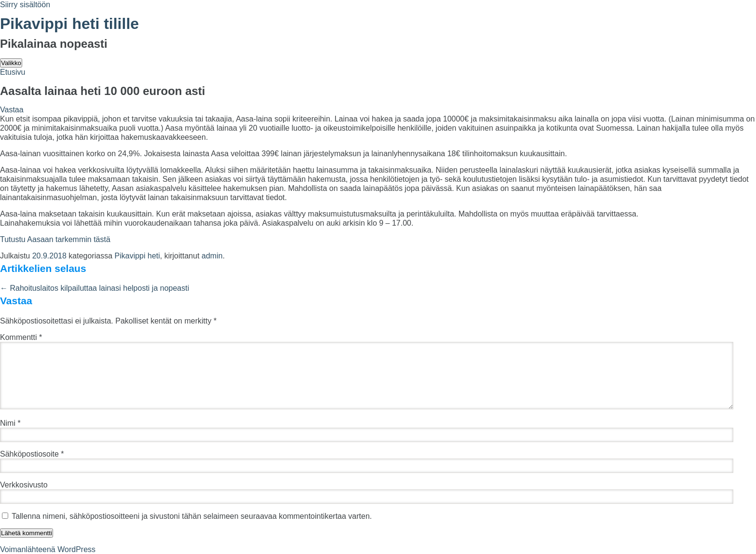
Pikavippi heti (137, 256)
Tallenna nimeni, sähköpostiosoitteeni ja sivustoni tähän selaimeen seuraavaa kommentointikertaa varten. (192, 516)
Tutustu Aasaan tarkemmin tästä (55, 239)
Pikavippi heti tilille (69, 24)
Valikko (11, 63)
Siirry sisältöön (25, 5)
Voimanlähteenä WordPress (48, 549)
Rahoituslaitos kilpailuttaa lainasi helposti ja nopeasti (94, 288)
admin (212, 256)
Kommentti (21, 337)
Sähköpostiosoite (32, 454)
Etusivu (13, 72)
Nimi (10, 423)
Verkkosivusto (24, 485)
